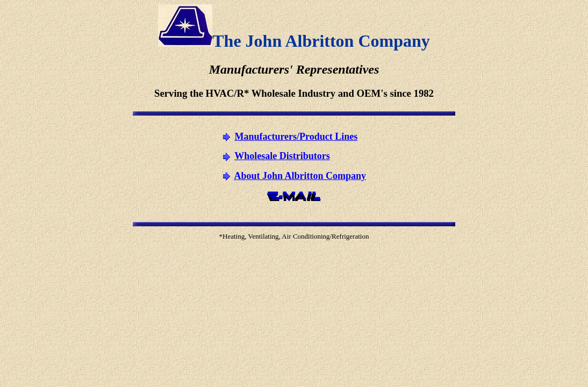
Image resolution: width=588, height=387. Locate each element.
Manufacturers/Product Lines (296, 137)
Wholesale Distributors (282, 156)
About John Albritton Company (300, 176)
